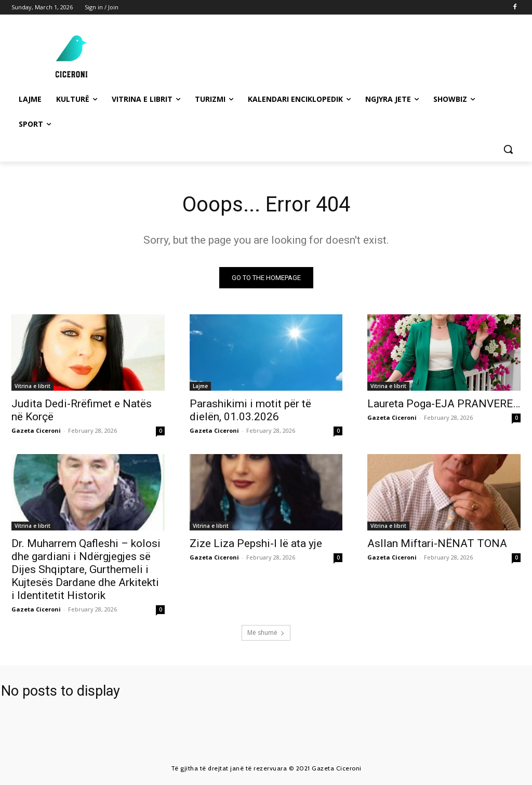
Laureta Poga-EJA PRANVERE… (444, 404)
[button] (508, 149)
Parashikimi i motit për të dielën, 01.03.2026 (250, 411)
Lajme (200, 387)
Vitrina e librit (32, 387)
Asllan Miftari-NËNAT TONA (437, 544)
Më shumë (266, 633)
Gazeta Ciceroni (36, 431)
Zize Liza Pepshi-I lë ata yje (256, 544)
